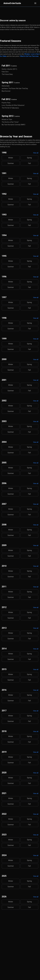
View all (36, 153)
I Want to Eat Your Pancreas (29, 56)
